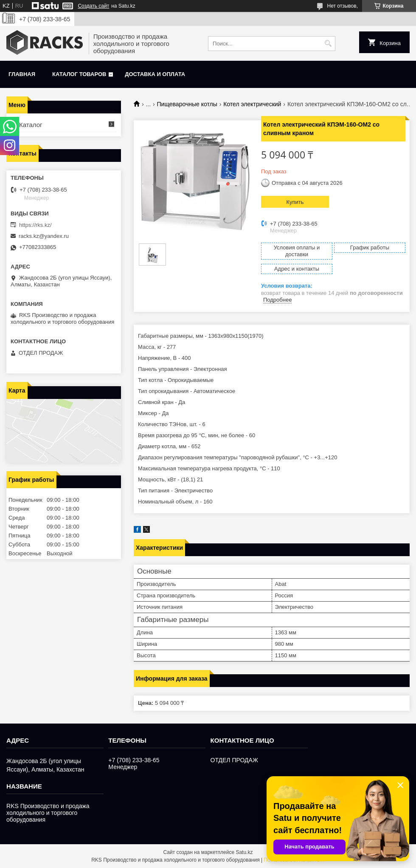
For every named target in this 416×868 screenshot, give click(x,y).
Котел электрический (252, 104)
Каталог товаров (79, 74)
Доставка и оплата (155, 74)
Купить (295, 202)
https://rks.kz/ (35, 225)
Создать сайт (93, 6)
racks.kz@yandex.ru (44, 236)
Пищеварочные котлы (187, 104)
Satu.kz (244, 852)
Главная (22, 74)
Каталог (31, 125)
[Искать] (328, 44)
